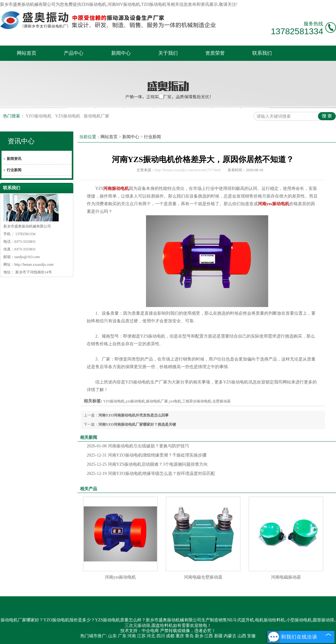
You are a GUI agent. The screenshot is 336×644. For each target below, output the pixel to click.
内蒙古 (230, 636)
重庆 (180, 636)
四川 (161, 636)
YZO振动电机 (39, 116)
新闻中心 (121, 53)
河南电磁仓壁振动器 (203, 577)
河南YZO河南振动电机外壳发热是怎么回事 (133, 415)
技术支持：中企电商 (140, 631)
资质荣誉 (215, 53)
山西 (242, 636)
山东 (112, 636)
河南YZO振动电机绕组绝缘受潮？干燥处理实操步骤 (147, 455)
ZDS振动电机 (94, 4)
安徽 (251, 636)
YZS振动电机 (68, 116)
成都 (170, 636)
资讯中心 (21, 141)
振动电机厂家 (97, 116)
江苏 (141, 636)
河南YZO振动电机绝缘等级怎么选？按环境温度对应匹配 (151, 474)
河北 (151, 636)
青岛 (189, 636)
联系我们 (262, 53)
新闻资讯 (14, 159)
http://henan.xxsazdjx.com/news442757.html (188, 170)
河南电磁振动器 (286, 577)
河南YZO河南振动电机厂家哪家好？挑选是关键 (137, 424)
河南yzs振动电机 (121, 577)
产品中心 (74, 53)
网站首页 (27, 53)
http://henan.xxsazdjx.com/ (34, 265)
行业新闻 (14, 170)
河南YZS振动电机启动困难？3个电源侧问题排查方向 (147, 464)
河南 (132, 636)
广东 (122, 636)
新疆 (218, 636)
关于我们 (168, 53)
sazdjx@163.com (27, 257)
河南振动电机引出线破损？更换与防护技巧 (138, 446)
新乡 (199, 636)
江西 (209, 636)
